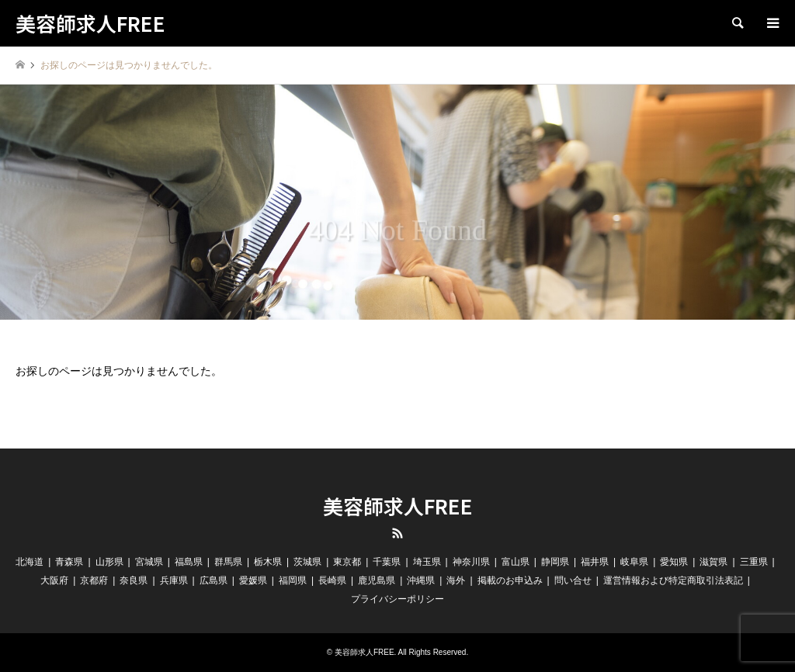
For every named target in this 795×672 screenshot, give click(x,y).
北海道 (30, 562)
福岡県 (293, 580)
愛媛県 (253, 580)
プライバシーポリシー (397, 599)
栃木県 (268, 562)
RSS (397, 533)
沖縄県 (421, 580)
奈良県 (134, 580)
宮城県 (149, 562)
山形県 (109, 562)
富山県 (516, 562)
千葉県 (387, 562)
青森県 (69, 562)
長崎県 (332, 580)
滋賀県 (713, 562)
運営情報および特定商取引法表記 (673, 580)
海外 (456, 580)
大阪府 (54, 580)
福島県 (189, 562)
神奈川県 (471, 562)
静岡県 (555, 562)
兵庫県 (174, 580)
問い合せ (573, 580)
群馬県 (228, 562)
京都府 (94, 580)
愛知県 (674, 562)
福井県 (595, 562)
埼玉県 (427, 562)
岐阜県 (634, 562)
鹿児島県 (377, 580)
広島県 (214, 580)
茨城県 (307, 562)
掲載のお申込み (510, 580)
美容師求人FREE (398, 506)
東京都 (347, 562)
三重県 (754, 562)
